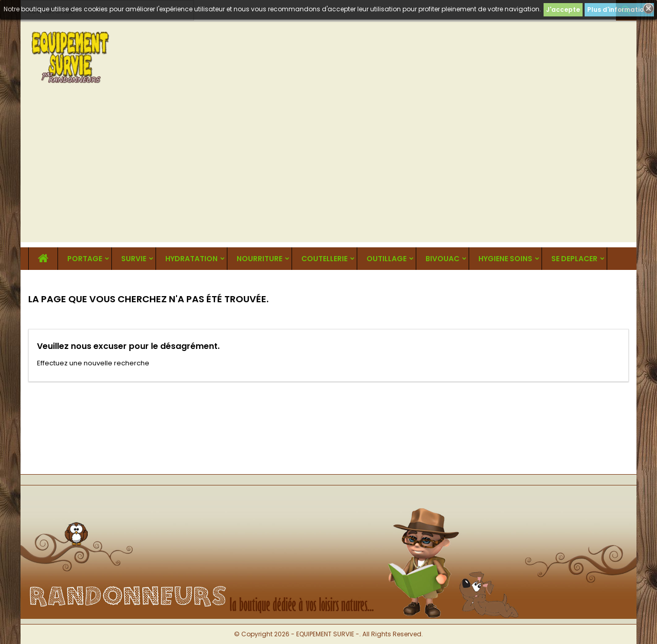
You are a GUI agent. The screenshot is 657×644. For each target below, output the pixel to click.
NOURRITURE (259, 259)
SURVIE (134, 259)
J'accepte (563, 9)
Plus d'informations (619, 9)
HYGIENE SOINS (505, 259)
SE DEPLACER (574, 259)
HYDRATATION (191, 259)
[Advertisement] (328, 170)
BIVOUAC (442, 259)
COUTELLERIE (324, 259)
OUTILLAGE (387, 259)
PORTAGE (85, 259)
